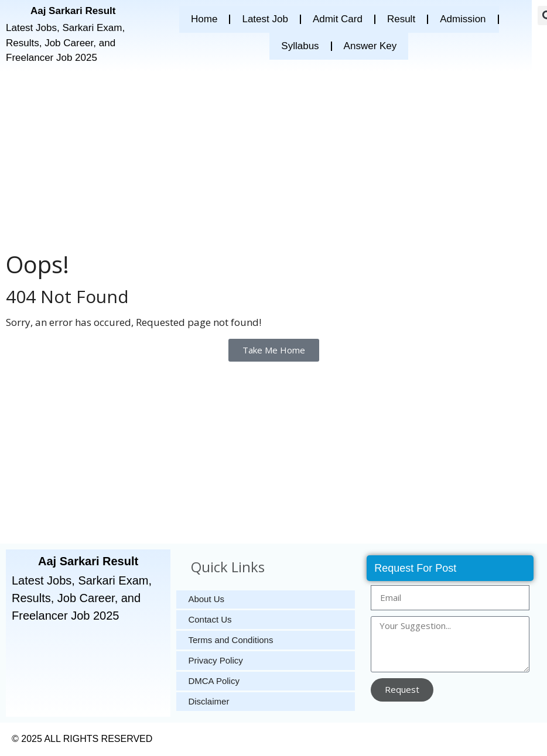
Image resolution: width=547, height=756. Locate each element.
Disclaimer (208, 702)
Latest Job (265, 19)
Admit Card (338, 19)
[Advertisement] (268, 159)
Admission (463, 19)
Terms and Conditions (230, 640)
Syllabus (300, 46)
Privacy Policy (215, 661)
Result (401, 19)
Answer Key (370, 46)
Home (204, 19)
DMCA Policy (214, 681)
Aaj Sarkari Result (73, 11)
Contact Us (210, 620)
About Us (206, 599)
